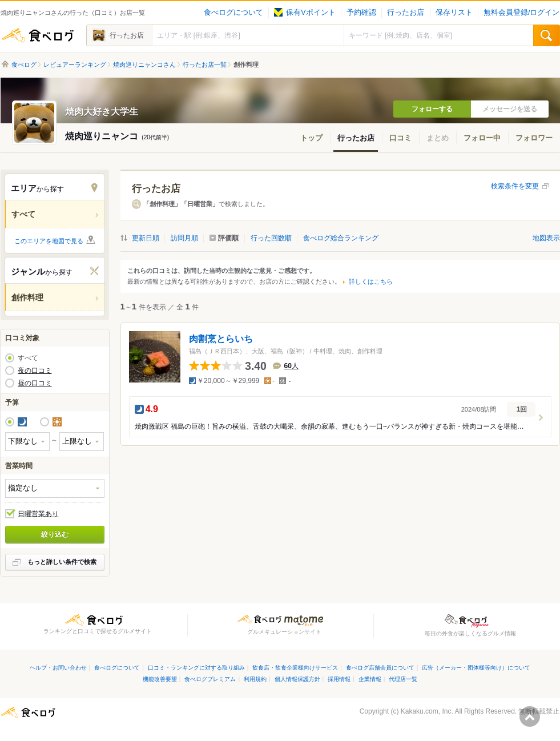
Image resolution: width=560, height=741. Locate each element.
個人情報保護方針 (297, 679)
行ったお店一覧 (205, 65)
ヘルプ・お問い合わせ (58, 668)
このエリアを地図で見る (49, 241)
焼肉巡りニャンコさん (144, 65)
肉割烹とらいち (221, 339)
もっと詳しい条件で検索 (62, 562)
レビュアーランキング (75, 65)
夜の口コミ (35, 370)
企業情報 (370, 679)
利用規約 (255, 679)
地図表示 (546, 238)
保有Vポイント (305, 13)
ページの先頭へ (530, 716)
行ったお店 (406, 13)
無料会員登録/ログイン (521, 13)
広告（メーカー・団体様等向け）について (476, 668)
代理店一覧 (403, 679)
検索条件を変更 (515, 186)
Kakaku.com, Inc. (427, 711)
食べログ (38, 35)
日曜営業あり (38, 514)
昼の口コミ (35, 383)
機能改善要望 (160, 679)
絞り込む (55, 534)
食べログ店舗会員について (380, 668)
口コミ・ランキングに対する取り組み (196, 668)
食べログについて (233, 13)
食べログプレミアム (210, 679)
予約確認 (361, 13)
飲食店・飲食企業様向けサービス (295, 668)
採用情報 (339, 679)
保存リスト (454, 13)
